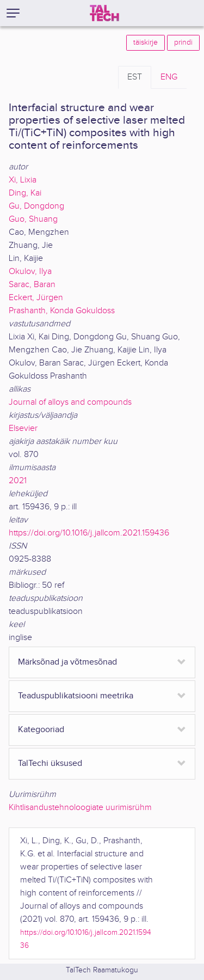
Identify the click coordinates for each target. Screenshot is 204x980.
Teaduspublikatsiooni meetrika (76, 696)
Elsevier (23, 428)
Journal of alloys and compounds (70, 402)
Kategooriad (41, 730)
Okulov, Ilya (30, 272)
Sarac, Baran (32, 285)
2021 (18, 481)
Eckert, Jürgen (36, 298)
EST (135, 77)
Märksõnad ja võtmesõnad (67, 662)
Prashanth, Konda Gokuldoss (62, 311)
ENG (169, 77)
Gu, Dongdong (36, 206)
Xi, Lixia (23, 180)
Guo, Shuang (33, 219)
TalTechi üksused (50, 763)
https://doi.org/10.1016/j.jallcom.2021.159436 (89, 533)
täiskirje (146, 42)
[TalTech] (104, 13)
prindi (183, 42)
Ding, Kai (25, 193)
